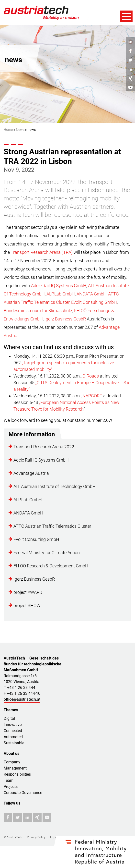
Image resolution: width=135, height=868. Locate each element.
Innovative (13, 725)
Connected (13, 731)
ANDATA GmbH (91, 294)
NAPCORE (92, 396)
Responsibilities (17, 774)
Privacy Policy (36, 837)
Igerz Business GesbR (65, 319)
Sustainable (14, 743)
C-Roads (91, 376)
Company (12, 762)
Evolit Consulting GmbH (94, 302)
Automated (13, 737)
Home (8, 130)
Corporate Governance (23, 793)
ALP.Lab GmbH (61, 294)
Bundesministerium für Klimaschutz (38, 311)
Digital (9, 718)
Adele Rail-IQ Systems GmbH (59, 286)
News (20, 130)
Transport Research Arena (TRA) (42, 252)
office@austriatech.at (22, 699)
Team (9, 780)
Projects (11, 787)
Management (15, 768)
